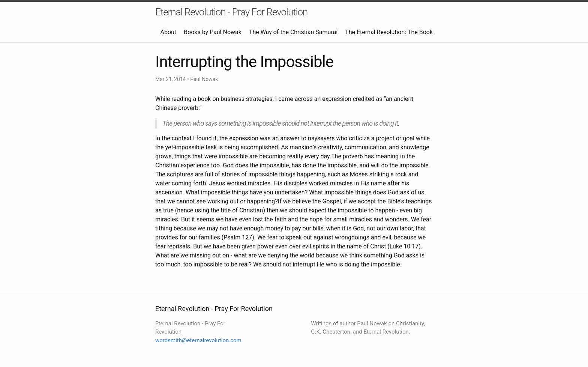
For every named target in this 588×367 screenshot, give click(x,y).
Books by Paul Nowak (213, 32)
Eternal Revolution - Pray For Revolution (231, 12)
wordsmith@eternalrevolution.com (198, 340)
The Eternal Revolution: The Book (389, 32)
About (168, 32)
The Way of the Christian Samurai (293, 32)
